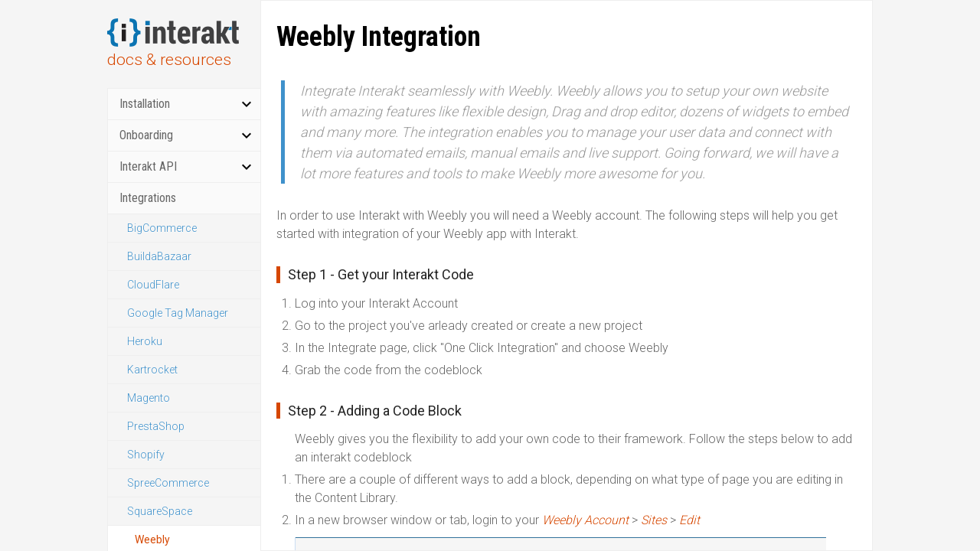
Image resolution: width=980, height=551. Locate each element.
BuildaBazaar (159, 256)
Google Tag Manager (178, 313)
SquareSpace (160, 511)
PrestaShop (156, 426)
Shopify (146, 455)
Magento (149, 398)
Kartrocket (152, 370)
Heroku (145, 341)
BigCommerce (162, 228)
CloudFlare (153, 285)
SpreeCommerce (168, 483)
